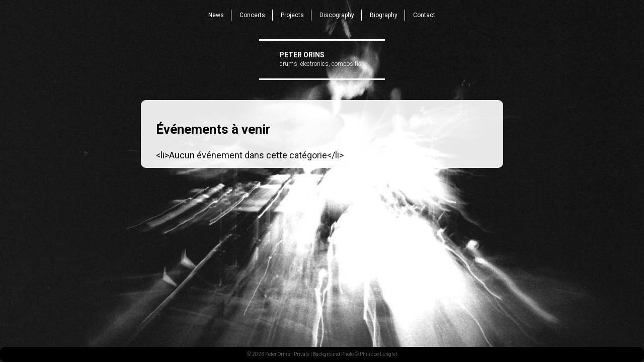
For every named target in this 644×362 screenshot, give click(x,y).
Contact (424, 15)
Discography (337, 15)
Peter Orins (302, 55)
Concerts (252, 15)
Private (302, 354)
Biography (384, 15)
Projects (292, 15)
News (216, 15)
